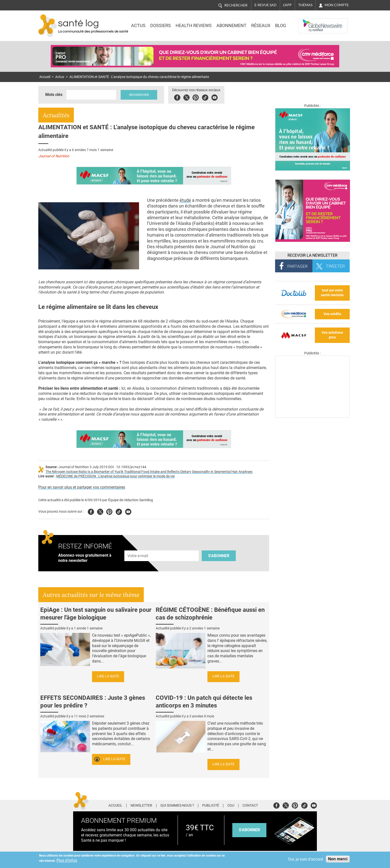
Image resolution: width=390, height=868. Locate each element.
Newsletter (141, 806)
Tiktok (205, 97)
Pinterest (196, 97)
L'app (287, 5)
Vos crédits (332, 314)
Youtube (128, 511)
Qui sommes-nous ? (177, 806)
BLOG (281, 26)
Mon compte (337, 5)
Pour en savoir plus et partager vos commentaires (82, 487)
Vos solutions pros (332, 335)
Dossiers (161, 26)
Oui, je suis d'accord (305, 859)
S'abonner (219, 556)
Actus (138, 26)
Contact (250, 806)
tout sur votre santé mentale (332, 293)
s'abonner (249, 830)
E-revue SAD (266, 5)
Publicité (211, 806)
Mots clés (54, 95)
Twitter (186, 97)
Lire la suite (108, 676)
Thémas (305, 5)
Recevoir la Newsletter (313, 255)
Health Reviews (194, 26)
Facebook (177, 97)
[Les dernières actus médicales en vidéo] (312, 416)
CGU (231, 806)
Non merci (338, 859)
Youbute (215, 97)
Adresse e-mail (138, 548)
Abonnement (231, 26)
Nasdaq (308, 22)
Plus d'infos (67, 860)
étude (185, 200)
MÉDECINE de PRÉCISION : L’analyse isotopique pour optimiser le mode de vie (115, 476)
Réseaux (261, 26)
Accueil (45, 77)
